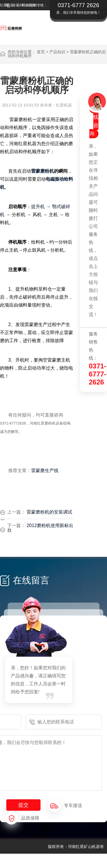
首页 (41, 52)
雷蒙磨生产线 (45, 471)
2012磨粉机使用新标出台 (40, 528)
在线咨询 (94, 121)
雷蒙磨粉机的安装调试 (49, 512)
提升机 (38, 207)
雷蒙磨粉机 (43, 171)
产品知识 (57, 52)
